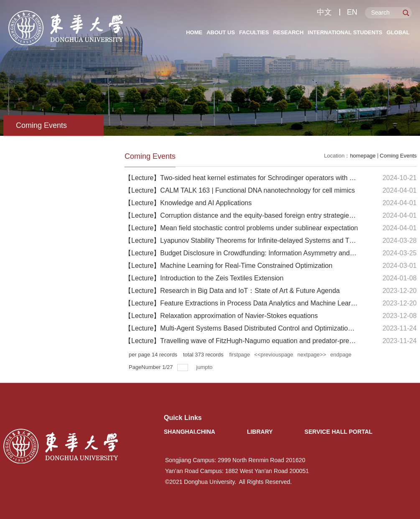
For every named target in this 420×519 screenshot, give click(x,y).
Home (194, 32)
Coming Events (398, 156)
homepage (363, 156)
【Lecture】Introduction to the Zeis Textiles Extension (204, 278)
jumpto (205, 367)
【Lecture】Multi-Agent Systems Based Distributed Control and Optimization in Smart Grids (260, 328)
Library (260, 432)
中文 (324, 12)
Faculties (254, 32)
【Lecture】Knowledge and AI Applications (188, 203)
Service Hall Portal (339, 432)
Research (288, 32)
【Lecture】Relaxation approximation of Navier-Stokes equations (221, 316)
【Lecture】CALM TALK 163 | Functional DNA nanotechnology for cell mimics (240, 190)
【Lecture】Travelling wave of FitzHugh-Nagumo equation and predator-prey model (248, 341)
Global (398, 32)
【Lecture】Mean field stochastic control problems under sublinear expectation (241, 228)
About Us (221, 32)
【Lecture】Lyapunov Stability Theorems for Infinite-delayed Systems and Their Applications (261, 240)
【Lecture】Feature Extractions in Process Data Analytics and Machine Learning (244, 303)
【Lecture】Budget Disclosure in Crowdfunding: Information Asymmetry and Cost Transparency (266, 253)
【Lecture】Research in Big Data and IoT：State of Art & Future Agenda (232, 291)
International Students (345, 32)
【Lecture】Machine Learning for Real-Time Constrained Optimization (228, 266)
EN (352, 12)
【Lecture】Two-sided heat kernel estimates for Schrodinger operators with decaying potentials (266, 178)
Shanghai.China (190, 432)
